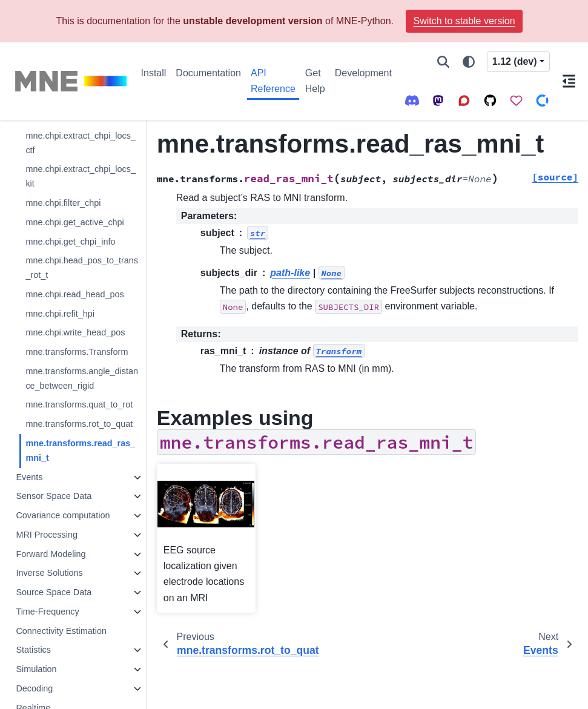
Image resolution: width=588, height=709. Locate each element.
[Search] (443, 62)
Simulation (36, 669)
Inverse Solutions (49, 573)
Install (154, 73)
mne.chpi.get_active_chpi (74, 222)
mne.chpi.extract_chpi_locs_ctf (81, 143)
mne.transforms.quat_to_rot (79, 404)
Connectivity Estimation (61, 631)
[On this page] (569, 81)
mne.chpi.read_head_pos (74, 294)
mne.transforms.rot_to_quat (79, 424)
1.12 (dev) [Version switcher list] (515, 61)
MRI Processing (47, 535)
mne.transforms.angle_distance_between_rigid (82, 378)
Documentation (208, 73)
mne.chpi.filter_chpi (63, 203)
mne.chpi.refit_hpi (60, 314)
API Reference (273, 81)
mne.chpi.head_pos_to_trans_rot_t (82, 268)
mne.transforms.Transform (77, 352)
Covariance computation (63, 515)
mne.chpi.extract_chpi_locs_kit (81, 176)
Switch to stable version (464, 21)
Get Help (315, 81)
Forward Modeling (51, 554)
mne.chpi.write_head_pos (75, 332)
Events (29, 477)
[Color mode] (469, 62)
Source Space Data (54, 592)
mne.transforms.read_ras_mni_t (80, 450)
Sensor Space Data (54, 496)
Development (363, 73)
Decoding (34, 688)
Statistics (33, 650)
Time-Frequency (47, 612)
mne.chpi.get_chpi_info (70, 242)
